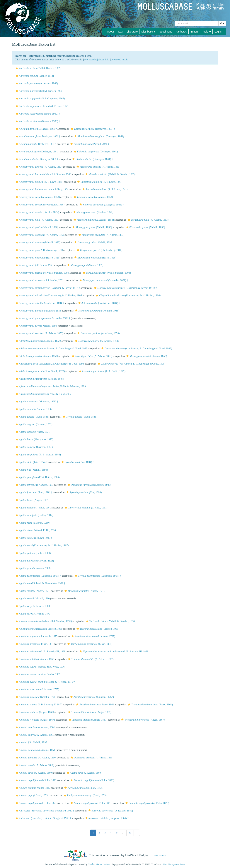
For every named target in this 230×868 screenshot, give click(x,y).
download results (120, 60)
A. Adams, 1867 (34, 659)
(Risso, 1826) (38, 258)
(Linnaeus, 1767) (93, 636)
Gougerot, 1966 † (40, 205)
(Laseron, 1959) (32, 523)
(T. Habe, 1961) (86, 508)
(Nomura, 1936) (97, 311)
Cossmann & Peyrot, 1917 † (47, 288)
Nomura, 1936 (38, 311)
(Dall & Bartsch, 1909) (38, 68)
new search (90, 60)
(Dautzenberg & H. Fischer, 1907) (42, 546)
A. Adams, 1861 (35, 727)
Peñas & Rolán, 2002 (43, 394)
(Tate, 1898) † (34, 492)
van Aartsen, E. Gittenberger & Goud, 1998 (51, 349)
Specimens (166, 32)
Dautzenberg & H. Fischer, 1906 (48, 296)
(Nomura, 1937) (89, 485)
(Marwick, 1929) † (37, 402)
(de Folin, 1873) (92, 780)
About (111, 32)
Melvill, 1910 (32, 599)
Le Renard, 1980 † (45, 811)
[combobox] (197, 23)
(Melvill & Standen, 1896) (43, 621)
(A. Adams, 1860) (36, 83)
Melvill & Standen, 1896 (110, 621)
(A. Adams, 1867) (90, 659)
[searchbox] (197, 23)
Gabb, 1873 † (32, 795)
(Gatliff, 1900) (33, 553)
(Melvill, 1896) (37, 227)
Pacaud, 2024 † (89, 144)
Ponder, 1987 (38, 674)
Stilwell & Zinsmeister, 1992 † (40, 583)
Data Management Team (174, 864)
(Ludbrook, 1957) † (38, 576)
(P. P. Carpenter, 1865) (40, 99)
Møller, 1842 (33, 788)
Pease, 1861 (34, 644)
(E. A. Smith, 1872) (40, 371)
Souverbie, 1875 (36, 636)
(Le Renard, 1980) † (111, 811)
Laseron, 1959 (39, 629)
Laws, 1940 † (34, 538)
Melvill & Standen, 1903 (43, 174)
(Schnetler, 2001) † (103, 280)
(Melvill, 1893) (31, 470)
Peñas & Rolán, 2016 (35, 530)
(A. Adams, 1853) (39, 167)
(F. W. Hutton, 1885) (37, 477)
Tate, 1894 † (39, 303)
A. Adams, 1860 (32, 606)
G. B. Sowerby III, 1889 (40, 652)
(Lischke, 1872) (37, 212)
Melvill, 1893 (31, 742)
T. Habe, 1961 (33, 508)
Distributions (148, 32)
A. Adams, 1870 (33, 614)
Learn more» (159, 855)
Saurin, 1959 (34, 265)
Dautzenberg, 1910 (39, 250)
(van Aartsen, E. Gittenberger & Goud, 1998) (136, 349)
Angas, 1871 (32, 432)
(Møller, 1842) (34, 76)
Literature (132, 32)
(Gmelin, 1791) (35, 697)
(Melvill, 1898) (38, 242)
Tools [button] (206, 32)
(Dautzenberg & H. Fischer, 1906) (128, 296)
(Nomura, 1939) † (37, 114)
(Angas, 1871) (33, 591)
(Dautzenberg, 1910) (99, 250)
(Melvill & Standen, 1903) (110, 174)
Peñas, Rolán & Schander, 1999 (50, 386)
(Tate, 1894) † (99, 303)
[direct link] (103, 60)
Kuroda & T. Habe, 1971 (42, 106)
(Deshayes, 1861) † (93, 129)
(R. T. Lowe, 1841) (39, 182)
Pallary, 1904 (42, 189)
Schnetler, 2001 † (40, 280)
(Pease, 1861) (89, 644)
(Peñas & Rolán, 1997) (39, 379)
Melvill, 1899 (36, 326)
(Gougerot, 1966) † (101, 205)
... (123, 833)
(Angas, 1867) (32, 500)
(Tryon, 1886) (32, 417)
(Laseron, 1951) (34, 424)
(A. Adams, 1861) (35, 765)
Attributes (181, 32)
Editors (195, 32)
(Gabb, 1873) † (86, 795)
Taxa (120, 32)
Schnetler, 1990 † (42, 318)
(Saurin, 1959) (85, 265)
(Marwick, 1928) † (35, 561)
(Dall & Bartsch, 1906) (39, 91)
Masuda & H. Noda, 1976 (40, 667)
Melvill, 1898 (93, 242)
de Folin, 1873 (36, 780)
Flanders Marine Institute (99, 864)
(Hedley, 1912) (34, 515)
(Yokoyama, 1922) (34, 439)
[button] (17, 68)
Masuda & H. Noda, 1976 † (45, 682)
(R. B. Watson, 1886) (38, 455)
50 (130, 833)
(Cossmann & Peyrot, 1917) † (125, 288)
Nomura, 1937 (34, 485)
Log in (218, 32)
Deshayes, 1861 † (36, 129)
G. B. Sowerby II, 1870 (39, 705)
